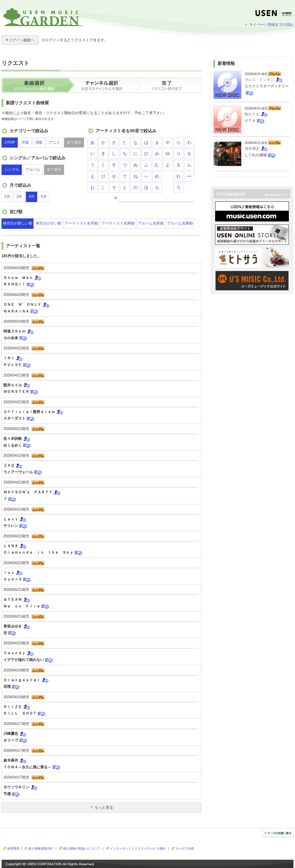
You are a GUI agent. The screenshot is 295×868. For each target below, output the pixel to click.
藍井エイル (13, 385)
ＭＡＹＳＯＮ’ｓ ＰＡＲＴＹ (28, 492)
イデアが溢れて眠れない (24, 660)
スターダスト (14, 418)
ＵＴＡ (250, 121)
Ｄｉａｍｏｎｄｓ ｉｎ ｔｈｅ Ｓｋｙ (38, 552)
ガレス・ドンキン (259, 80)
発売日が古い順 (49, 223)
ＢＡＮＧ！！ (14, 284)
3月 (20, 197)
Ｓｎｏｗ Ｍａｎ (18, 278)
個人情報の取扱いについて (81, 848)
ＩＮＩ (9, 358)
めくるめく (13, 445)
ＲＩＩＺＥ (13, 707)
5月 (44, 197)
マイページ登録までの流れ (271, 25)
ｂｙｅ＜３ (13, 579)
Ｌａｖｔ (11, 519)
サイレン (11, 526)
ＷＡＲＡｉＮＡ (16, 311)
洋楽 (25, 142)
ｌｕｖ (9, 573)
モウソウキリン (16, 787)
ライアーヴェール (18, 472)
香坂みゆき (13, 626)
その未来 (11, 338)
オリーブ (11, 740)
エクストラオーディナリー (267, 86)
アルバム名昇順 (151, 223)
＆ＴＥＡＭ (13, 599)
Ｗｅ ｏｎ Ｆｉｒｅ (22, 606)
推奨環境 (13, 848)
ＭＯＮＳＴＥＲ (16, 392)
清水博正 (252, 149)
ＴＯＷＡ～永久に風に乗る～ (27, 767)
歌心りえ (252, 114)
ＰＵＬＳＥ (13, 365)
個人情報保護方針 (41, 848)
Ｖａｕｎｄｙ (14, 653)
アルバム (33, 169)
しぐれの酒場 (256, 155)
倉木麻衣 (11, 760)
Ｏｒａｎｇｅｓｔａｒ (22, 680)
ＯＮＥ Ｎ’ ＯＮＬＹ (22, 305)
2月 (7, 197)
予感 (7, 794)
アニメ (55, 142)
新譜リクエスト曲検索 (27, 103)
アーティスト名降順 (118, 223)
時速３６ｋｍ (14, 331)
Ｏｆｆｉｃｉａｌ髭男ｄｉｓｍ (29, 412)
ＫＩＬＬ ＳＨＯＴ (20, 713)
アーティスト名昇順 (81, 223)
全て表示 (74, 142)
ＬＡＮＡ (11, 546)
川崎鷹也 (11, 734)
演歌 (39, 142)
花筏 (7, 687)
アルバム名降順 (180, 223)
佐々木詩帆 (13, 439)
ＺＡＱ (9, 465)
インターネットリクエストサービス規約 (138, 848)
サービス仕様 (185, 848)
